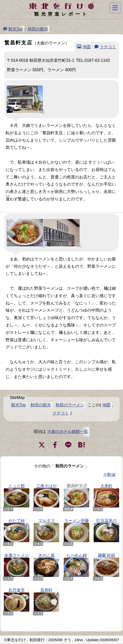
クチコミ (108, 46)
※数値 (109, 475)
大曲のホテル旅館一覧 (68, 432)
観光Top (16, 29)
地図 (87, 46)
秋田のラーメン (70, 405)
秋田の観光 (38, 29)
